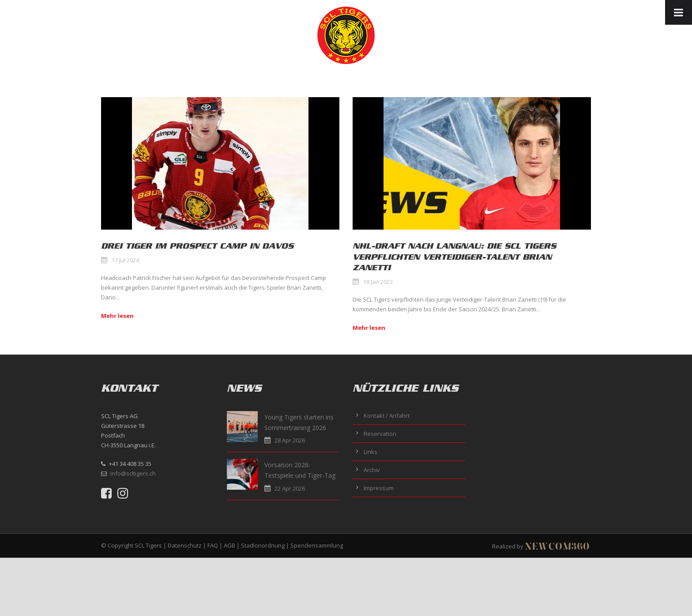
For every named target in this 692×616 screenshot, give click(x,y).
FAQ (213, 545)
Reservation (380, 434)
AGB (229, 545)
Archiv (372, 470)
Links (370, 452)
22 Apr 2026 (290, 488)
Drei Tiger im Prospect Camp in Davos (197, 246)
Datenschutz (185, 545)
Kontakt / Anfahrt (387, 416)
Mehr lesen (117, 316)
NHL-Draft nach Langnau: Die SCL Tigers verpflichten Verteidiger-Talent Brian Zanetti (454, 257)
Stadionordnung (263, 545)
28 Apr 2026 (290, 440)
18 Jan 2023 (378, 282)
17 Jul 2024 (125, 260)
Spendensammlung (317, 545)
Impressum (379, 488)
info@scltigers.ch (133, 473)
